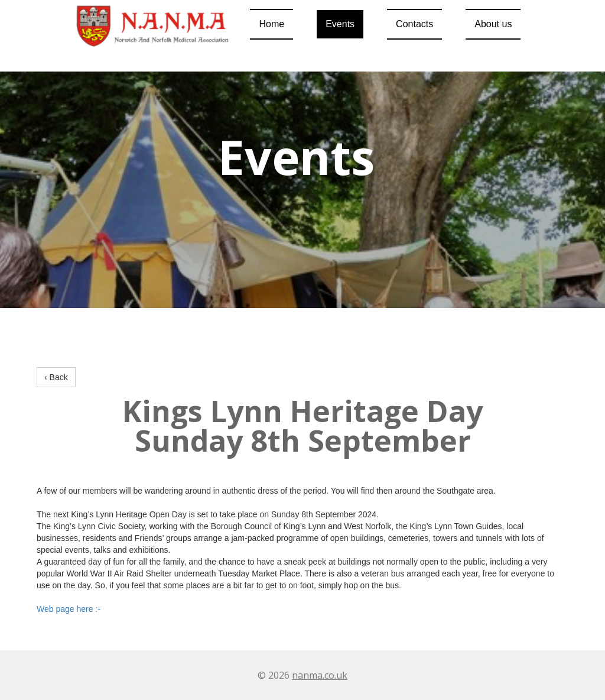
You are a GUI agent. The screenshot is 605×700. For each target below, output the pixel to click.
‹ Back (56, 377)
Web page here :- (69, 609)
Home (271, 24)
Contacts (414, 24)
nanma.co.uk (320, 675)
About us (493, 24)
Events (340, 24)
